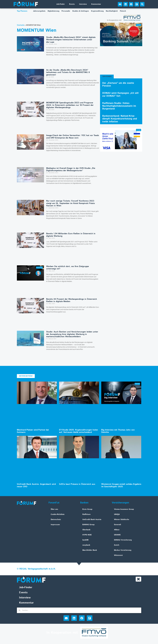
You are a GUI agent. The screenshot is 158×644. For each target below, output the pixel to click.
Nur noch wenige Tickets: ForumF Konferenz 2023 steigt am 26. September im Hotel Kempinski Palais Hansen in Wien (71, 203)
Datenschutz (56, 520)
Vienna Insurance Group (124, 509)
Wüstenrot (118, 555)
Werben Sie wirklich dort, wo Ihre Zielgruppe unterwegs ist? (68, 268)
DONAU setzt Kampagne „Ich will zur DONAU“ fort (120, 94)
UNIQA (117, 514)
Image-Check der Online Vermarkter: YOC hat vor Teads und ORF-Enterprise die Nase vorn (73, 137)
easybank (86, 545)
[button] (142, 4)
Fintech (123, 11)
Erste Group (87, 509)
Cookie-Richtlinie (58, 514)
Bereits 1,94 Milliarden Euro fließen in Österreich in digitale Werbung (71, 235)
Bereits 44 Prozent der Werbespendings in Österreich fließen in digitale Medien (72, 300)
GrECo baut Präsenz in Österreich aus (77, 484)
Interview (83, 4)
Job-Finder (61, 4)
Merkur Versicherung (123, 550)
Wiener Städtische (122, 520)
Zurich (117, 545)
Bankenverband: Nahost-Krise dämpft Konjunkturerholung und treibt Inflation (120, 119)
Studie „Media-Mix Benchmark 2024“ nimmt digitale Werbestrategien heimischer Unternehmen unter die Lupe (71, 40)
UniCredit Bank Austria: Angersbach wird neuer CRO (36, 485)
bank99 (85, 540)
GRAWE (117, 535)
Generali (117, 525)
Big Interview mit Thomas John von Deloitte (118, 431)
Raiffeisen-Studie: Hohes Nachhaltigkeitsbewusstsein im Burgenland (119, 106)
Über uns (54, 509)
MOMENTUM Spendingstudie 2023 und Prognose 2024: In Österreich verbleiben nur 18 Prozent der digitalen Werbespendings (70, 105)
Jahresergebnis (39, 11)
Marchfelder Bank (90, 550)
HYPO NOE (87, 535)
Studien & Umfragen (81, 11)
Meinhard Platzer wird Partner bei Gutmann (33, 431)
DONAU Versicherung (123, 540)
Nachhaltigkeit (112, 11)
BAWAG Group (88, 525)
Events (72, 4)
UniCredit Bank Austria (92, 520)
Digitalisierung (53, 11)
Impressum (55, 525)
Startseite (21, 25)
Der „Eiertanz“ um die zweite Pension (118, 84)
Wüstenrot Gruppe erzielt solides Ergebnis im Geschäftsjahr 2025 (121, 485)
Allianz (117, 530)
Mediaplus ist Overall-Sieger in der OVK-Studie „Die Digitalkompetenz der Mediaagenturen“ (71, 169)
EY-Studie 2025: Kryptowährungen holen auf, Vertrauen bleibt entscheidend (79, 431)
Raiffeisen (86, 514)
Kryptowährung (97, 11)
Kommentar (96, 4)
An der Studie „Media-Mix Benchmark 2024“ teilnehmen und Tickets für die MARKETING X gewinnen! (68, 72)
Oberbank (86, 530)
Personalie (66, 11)
